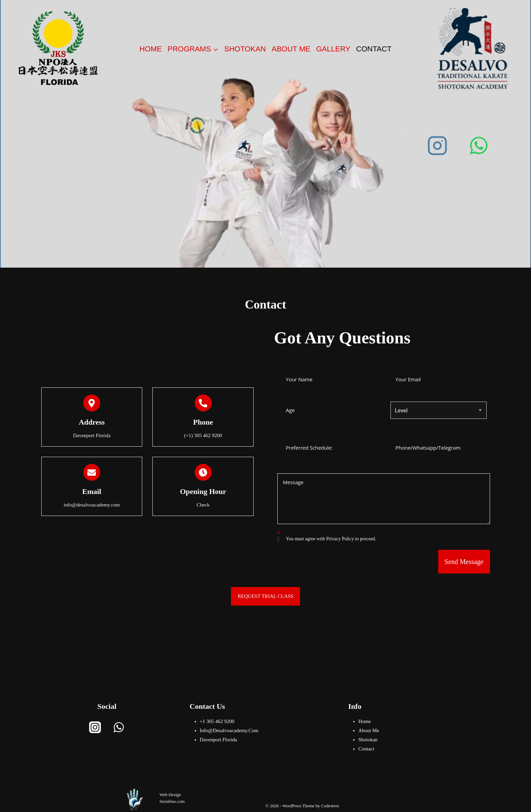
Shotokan (245, 49)
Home (151, 49)
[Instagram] (438, 145)
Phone (203, 422)
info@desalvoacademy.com (229, 730)
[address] (92, 403)
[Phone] (203, 403)
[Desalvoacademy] (473, 49)
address (92, 422)
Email (92, 491)
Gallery (333, 49)
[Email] (92, 472)
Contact (374, 49)
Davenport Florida (218, 740)
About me (291, 49)
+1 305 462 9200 (217, 721)
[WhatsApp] (479, 145)
